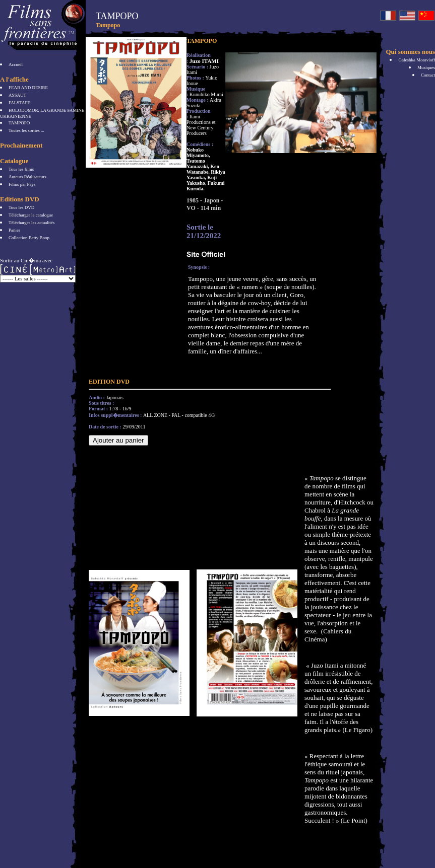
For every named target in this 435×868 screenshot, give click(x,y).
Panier (14, 230)
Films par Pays (22, 184)
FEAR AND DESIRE (28, 88)
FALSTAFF (19, 103)
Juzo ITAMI (204, 61)
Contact (428, 75)
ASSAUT (17, 95)
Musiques (426, 67)
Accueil (16, 64)
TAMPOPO (19, 123)
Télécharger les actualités (32, 223)
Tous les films (21, 169)
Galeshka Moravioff (417, 60)
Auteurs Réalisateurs (27, 177)
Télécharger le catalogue (31, 215)
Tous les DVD (21, 207)
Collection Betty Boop (29, 238)
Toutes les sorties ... (26, 130)
